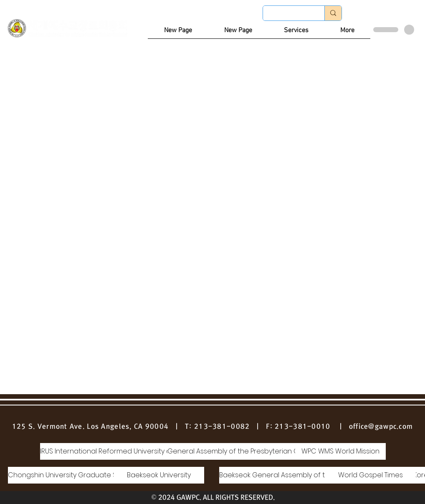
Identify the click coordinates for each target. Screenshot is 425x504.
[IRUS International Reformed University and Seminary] (126, 451)
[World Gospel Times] (371, 475)
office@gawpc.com (381, 426)
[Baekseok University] (159, 475)
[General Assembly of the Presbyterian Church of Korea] (258, 451)
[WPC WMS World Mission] (340, 451)
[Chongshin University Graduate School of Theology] (92, 475)
